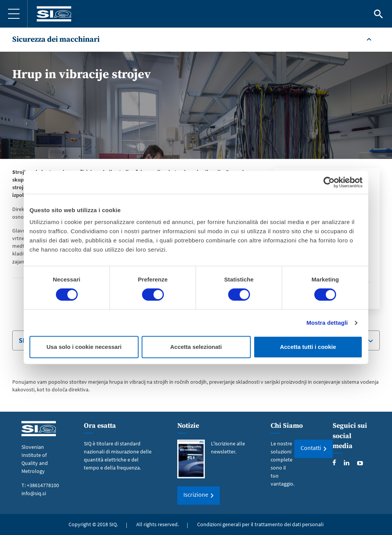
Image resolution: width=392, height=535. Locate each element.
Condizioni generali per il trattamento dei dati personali (260, 524)
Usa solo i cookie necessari (84, 347)
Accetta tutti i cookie (308, 347)
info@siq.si (34, 493)
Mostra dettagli (327, 323)
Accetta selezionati (196, 347)
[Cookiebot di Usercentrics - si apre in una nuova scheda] (329, 182)
